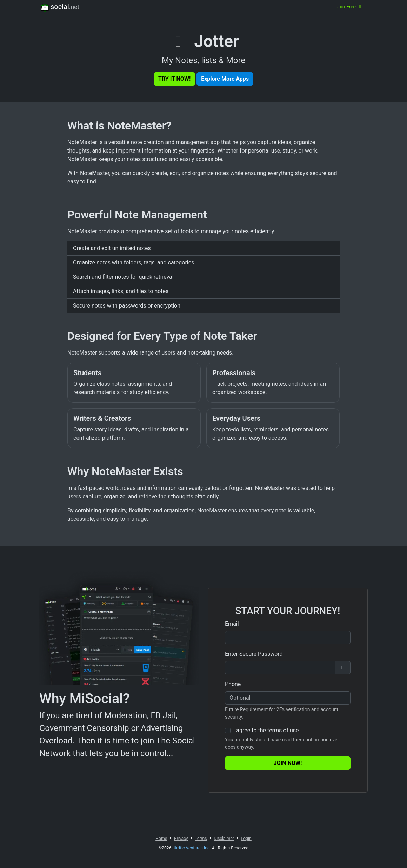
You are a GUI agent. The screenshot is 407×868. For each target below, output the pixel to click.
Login (246, 839)
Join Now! (288, 763)
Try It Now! (174, 79)
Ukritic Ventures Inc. (192, 848)
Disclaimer (224, 839)
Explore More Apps (225, 79)
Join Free (349, 7)
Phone (233, 684)
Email (232, 624)
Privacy (181, 839)
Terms (201, 839)
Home (161, 839)
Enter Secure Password (254, 654)
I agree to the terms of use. (267, 730)
